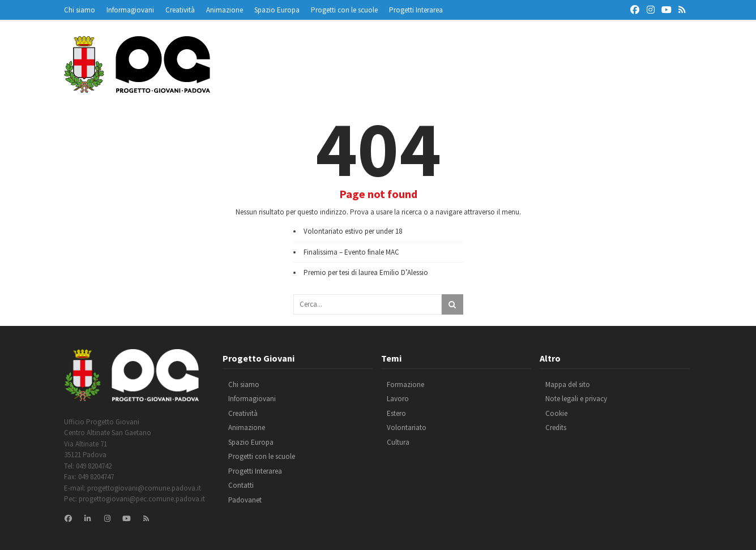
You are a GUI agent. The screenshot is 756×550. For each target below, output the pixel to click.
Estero (396, 413)
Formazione (405, 384)
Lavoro (398, 399)
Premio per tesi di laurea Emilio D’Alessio (366, 272)
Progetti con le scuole (344, 10)
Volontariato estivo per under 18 (353, 231)
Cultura (398, 442)
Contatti (241, 485)
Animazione (225, 10)
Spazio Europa (277, 10)
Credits (556, 427)
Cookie (556, 413)
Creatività (180, 10)
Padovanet (245, 500)
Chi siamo (80, 10)
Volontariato (407, 427)
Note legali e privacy (576, 399)
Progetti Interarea (416, 10)
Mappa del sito (568, 384)
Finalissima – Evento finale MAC (351, 252)
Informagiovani (130, 10)
